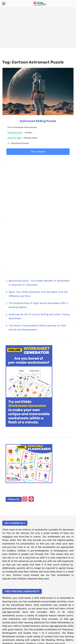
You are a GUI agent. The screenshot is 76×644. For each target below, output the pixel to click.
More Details (38, 152)
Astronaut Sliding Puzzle (38, 121)
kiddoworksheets (15, 133)
